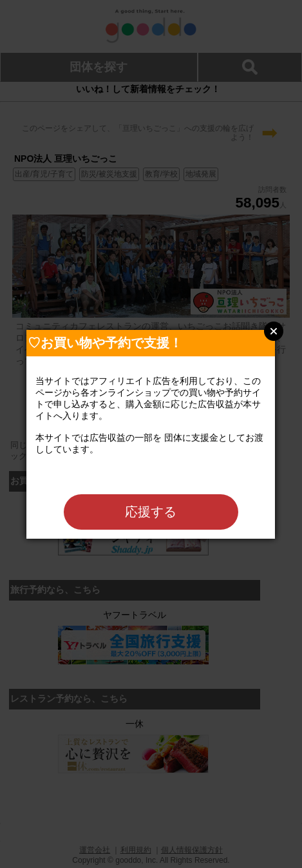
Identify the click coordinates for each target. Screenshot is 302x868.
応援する (151, 512)
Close (274, 331)
